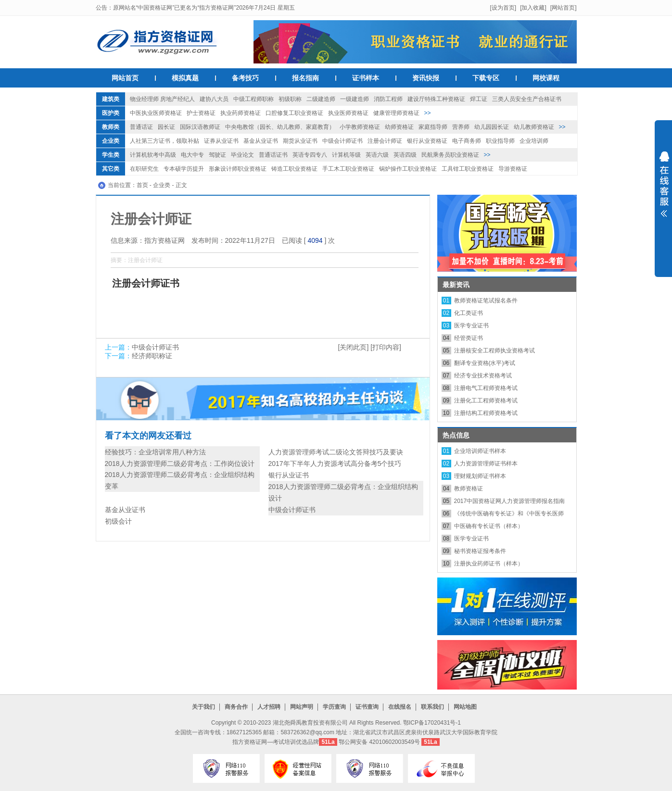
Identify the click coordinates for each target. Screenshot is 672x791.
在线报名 (400, 707)
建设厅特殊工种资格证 (436, 99)
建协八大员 (214, 99)
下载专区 (486, 78)
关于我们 (203, 707)
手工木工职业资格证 (348, 169)
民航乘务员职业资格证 (450, 155)
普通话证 (141, 127)
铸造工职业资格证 (294, 169)
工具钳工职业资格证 (468, 169)
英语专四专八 (310, 155)
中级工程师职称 (254, 99)
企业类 (111, 141)
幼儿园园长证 (492, 127)
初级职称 (290, 99)
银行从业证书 (289, 475)
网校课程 (546, 78)
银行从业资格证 (427, 141)
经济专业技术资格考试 (483, 376)
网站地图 (465, 707)
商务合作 (236, 707)
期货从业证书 (300, 141)
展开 (663, 190)
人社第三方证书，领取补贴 (165, 141)
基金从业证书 (261, 141)
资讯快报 (426, 78)
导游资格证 (513, 169)
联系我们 (432, 707)
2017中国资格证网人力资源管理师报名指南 (510, 501)
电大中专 (192, 155)
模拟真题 (185, 78)
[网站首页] (564, 8)
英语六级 (377, 155)
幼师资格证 (399, 127)
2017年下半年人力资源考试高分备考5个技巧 (335, 464)
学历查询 (334, 707)
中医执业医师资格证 (156, 113)
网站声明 (302, 707)
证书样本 (366, 78)
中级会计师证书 (342, 141)
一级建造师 (355, 99)
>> (428, 113)
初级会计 (118, 521)
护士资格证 (201, 113)
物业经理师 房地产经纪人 (162, 99)
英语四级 (405, 155)
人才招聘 (269, 707)
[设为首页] (503, 8)
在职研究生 (144, 169)
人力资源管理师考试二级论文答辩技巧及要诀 (336, 452)
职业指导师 (500, 141)
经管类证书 (469, 338)
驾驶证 (217, 155)
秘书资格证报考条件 (480, 551)
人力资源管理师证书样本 (486, 464)
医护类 (111, 113)
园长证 (166, 127)
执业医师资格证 (348, 113)
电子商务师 (467, 141)
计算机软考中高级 (153, 155)
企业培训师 (534, 141)
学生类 (111, 155)
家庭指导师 (433, 127)
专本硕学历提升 (184, 169)
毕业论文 (242, 155)
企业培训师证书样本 (480, 451)
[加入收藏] (533, 8)
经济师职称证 (152, 356)
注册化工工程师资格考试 (486, 401)
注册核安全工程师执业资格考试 (494, 351)
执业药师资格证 (241, 113)
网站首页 (125, 78)
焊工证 (479, 99)
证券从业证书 (221, 141)
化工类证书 (469, 313)
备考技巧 (245, 78)
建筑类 (111, 99)
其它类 (111, 169)
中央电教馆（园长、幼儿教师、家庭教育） (280, 127)
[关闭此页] (354, 347)
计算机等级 (346, 155)
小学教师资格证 (360, 127)
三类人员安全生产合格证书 (527, 99)
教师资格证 (469, 489)
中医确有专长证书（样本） (489, 526)
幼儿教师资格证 (534, 127)
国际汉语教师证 (200, 127)
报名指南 (305, 78)
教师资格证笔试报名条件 (486, 301)
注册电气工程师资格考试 (486, 388)
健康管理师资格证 (396, 113)
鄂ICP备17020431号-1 (432, 723)
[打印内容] (386, 347)
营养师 (461, 127)
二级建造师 (321, 99)
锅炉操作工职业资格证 (408, 169)
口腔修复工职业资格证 (294, 113)
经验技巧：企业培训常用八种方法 (155, 452)
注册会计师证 (385, 141)
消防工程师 (388, 99)
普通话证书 (273, 155)
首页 (142, 185)
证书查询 (367, 707)
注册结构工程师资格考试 (486, 413)
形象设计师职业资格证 (238, 169)
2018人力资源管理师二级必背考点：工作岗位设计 (180, 464)
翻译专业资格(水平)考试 (485, 363)
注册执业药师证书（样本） (489, 564)
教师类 (111, 127)
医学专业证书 (471, 326)
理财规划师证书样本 (480, 476)
